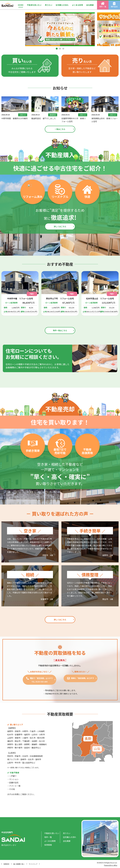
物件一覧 (103, 5)
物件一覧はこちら (60, 330)
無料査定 (114, 5)
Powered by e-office (111, 865)
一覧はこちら (60, 129)
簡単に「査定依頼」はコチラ (82, 678)
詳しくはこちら (60, 226)
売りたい (49, 5)
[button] (57, 49)
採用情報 (48, 845)
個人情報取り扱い (19, 864)
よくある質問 (77, 5)
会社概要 (90, 5)
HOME (21, 5)
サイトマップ (33, 864)
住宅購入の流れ (62, 5)
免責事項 (6, 864)
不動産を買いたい (34, 5)
